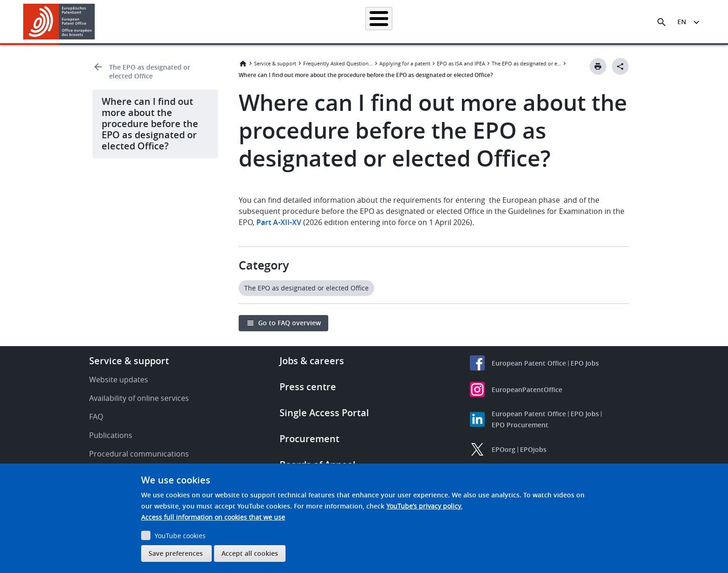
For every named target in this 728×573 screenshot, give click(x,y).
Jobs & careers (312, 361)
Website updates (119, 380)
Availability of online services (139, 398)
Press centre (308, 387)
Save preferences (176, 553)
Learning (515, 22)
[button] (96, 22)
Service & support (275, 63)
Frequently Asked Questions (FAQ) (338, 63)
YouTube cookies (180, 536)
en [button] (682, 22)
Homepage (202, 22)
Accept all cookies (250, 553)
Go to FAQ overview (289, 323)
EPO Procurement (520, 425)
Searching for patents (264, 22)
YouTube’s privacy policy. (424, 506)
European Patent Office (529, 363)
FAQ (96, 417)
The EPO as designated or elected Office (150, 71)
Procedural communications (139, 454)
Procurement (309, 439)
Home (243, 64)
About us (558, 22)
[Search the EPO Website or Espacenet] (662, 22)
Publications (111, 435)
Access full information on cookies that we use (213, 517)
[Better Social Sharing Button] (620, 66)
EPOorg (504, 449)
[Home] (59, 22)
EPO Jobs (585, 363)
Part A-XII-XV (279, 222)
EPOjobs (533, 449)
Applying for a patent (340, 22)
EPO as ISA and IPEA (461, 63)
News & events (464, 22)
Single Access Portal (324, 413)
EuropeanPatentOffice (527, 390)
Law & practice (406, 22)
